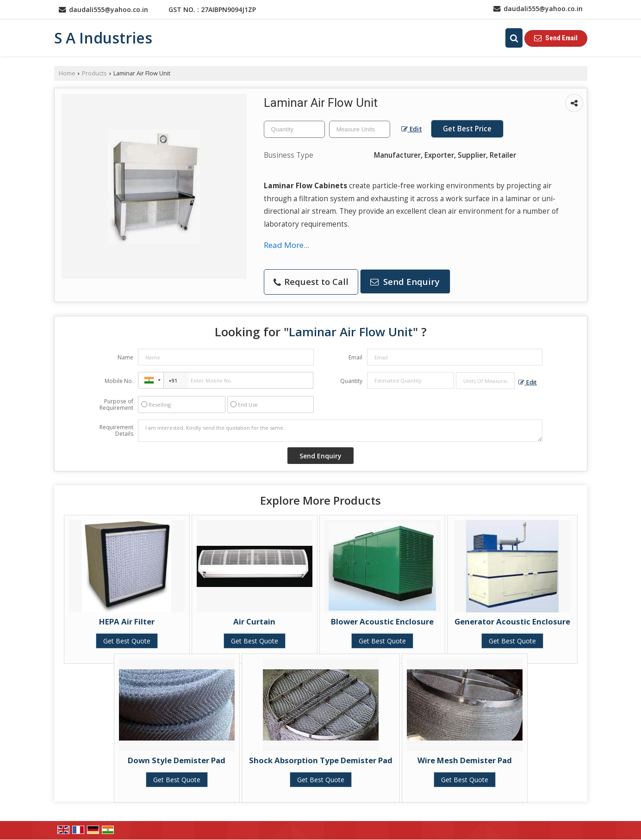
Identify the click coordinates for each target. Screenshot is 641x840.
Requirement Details (116, 431)
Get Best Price (467, 129)
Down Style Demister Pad (177, 760)
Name (125, 357)
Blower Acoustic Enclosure (382, 621)
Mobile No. (119, 381)
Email (355, 357)
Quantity (351, 381)
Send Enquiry (405, 281)
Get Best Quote (127, 641)
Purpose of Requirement (116, 405)
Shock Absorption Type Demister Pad (321, 760)
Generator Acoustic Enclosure (512, 621)
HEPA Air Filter (127, 621)
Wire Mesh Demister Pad (465, 760)
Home (67, 73)
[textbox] (360, 129)
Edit (412, 129)
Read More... (286, 245)
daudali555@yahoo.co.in (109, 9)
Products (94, 73)
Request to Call (311, 281)
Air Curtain (254, 621)
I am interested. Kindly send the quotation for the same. (340, 431)
